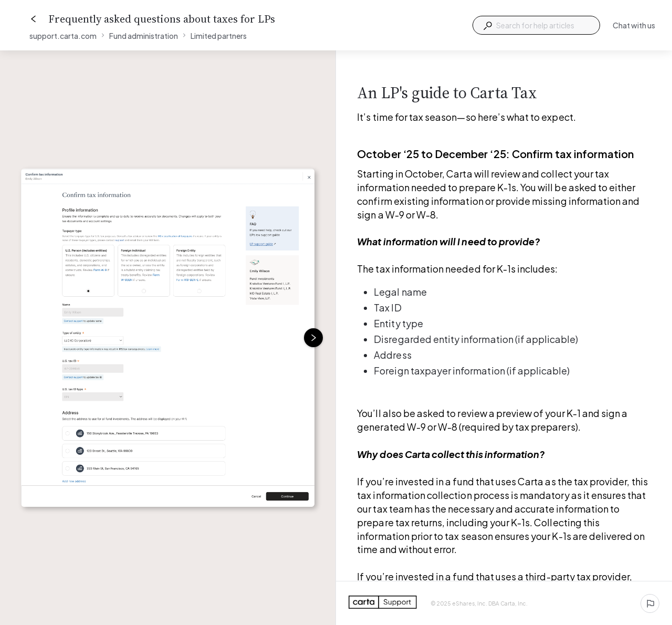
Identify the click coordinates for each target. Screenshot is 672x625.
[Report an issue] (650, 603)
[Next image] (313, 338)
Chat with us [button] (634, 25)
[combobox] (536, 25)
